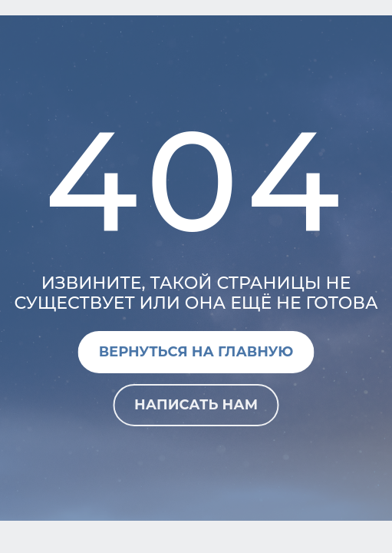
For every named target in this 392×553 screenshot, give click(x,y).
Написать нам (196, 405)
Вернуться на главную (196, 352)
